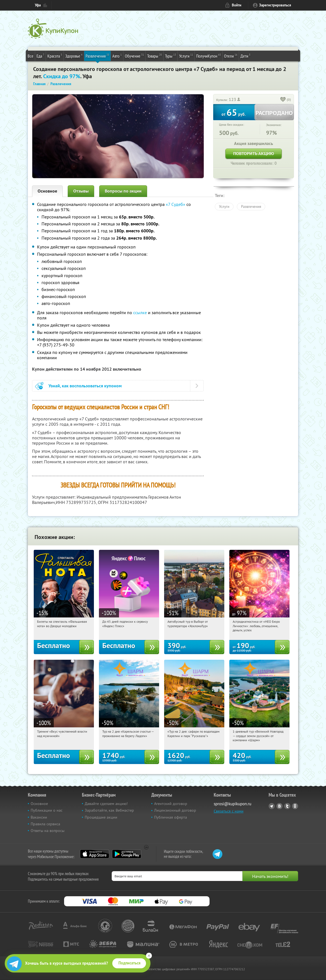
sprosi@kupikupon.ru (233, 804)
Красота (55, 56)
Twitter (287, 806)
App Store (95, 854)
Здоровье (74, 56)
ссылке (140, 312)
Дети (245, 56)
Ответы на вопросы (48, 831)
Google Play (127, 854)
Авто (117, 56)
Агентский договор (171, 804)
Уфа (38, 5)
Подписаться (129, 963)
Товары (155, 56)
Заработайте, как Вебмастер (109, 810)
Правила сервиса (45, 824)
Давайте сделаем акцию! (106, 804)
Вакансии (39, 817)
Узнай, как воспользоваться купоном (85, 386)
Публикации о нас (47, 810)
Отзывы (81, 191)
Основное (47, 191)
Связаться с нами (229, 811)
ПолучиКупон (209, 56)
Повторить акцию (254, 153)
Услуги (186, 56)
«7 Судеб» (176, 204)
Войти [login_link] (237, 5)
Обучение (134, 56)
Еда (40, 56)
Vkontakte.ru (279, 806)
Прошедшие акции (101, 817)
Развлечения (97, 56)
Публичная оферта (171, 817)
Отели (231, 56)
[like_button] (283, 100)
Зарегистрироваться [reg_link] (275, 5)
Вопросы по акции (123, 191)
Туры (171, 56)
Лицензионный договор (175, 810)
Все (31, 56)
